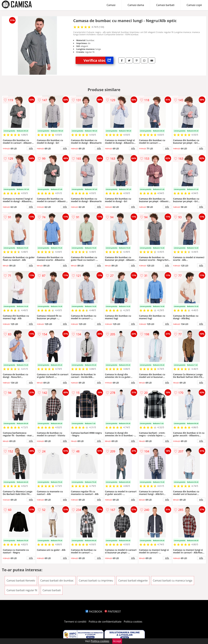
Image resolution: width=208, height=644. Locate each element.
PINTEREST (113, 612)
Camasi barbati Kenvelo (21, 581)
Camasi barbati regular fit (22, 590)
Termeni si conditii (75, 622)
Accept (117, 641)
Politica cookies (133, 622)
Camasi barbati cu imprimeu (96, 581)
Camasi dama (136, 5)
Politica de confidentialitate (105, 622)
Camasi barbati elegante (133, 581)
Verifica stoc (98, 60)
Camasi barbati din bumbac (57, 581)
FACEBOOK (94, 612)
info (31, 148)
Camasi (111, 5)
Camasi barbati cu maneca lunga (173, 581)
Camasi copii (194, 5)
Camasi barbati (165, 5)
